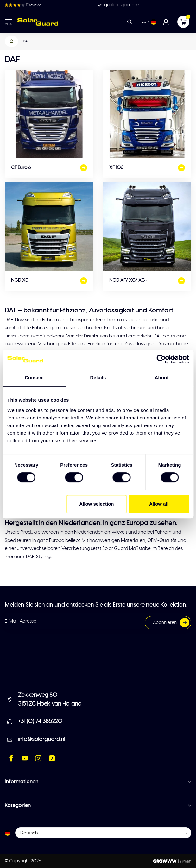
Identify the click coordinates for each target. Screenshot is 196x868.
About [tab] (162, 377)
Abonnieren (171, 623)
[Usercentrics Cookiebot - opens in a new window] (161, 359)
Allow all (159, 504)
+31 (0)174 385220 (40, 721)
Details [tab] (98, 377)
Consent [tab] (34, 377)
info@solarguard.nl (41, 739)
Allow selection (96, 504)
